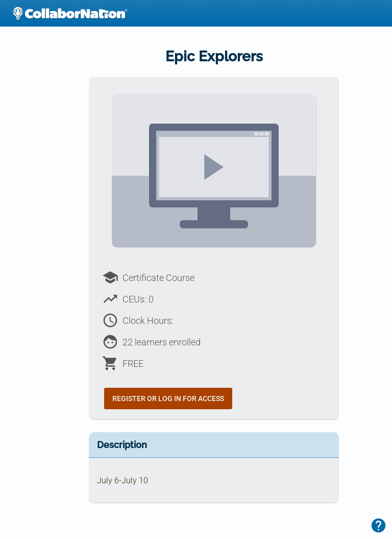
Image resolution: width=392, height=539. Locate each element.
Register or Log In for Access (168, 399)
